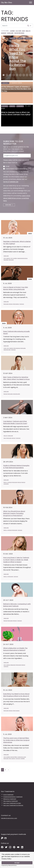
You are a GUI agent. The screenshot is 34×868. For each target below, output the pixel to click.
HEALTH (28, 31)
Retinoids (11, 260)
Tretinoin (22, 304)
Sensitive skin (7, 350)
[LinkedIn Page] (22, 847)
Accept (17, 863)
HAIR (23, 31)
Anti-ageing (7, 258)
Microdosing (17, 348)
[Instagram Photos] (10, 847)
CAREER (12, 31)
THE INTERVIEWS (19, 33)
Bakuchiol (13, 665)
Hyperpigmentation (22, 258)
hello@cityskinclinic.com (9, 818)
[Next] (3, 58)
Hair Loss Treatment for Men (12, 803)
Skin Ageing (12, 758)
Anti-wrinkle (14, 258)
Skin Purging (16, 711)
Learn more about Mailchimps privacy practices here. (17, 198)
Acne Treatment (8, 795)
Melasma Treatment (10, 799)
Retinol (11, 304)
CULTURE (18, 31)
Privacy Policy (6, 859)
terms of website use (11, 182)
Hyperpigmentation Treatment (13, 797)
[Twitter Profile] (6, 847)
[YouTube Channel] (18, 847)
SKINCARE (10, 33)
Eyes (5, 438)
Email (7, 166)
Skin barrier (16, 304)
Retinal (5, 394)
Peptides (6, 260)
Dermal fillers (14, 757)
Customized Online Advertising (16, 169)
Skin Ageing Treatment (11, 801)
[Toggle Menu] (31, 2)
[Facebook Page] (2, 847)
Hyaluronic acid (22, 757)
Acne (5, 348)
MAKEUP (4, 33)
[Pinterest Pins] (14, 847)
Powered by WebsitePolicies (9, 865)
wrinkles (23, 758)
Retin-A (6, 482)
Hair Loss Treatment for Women (13, 805)
